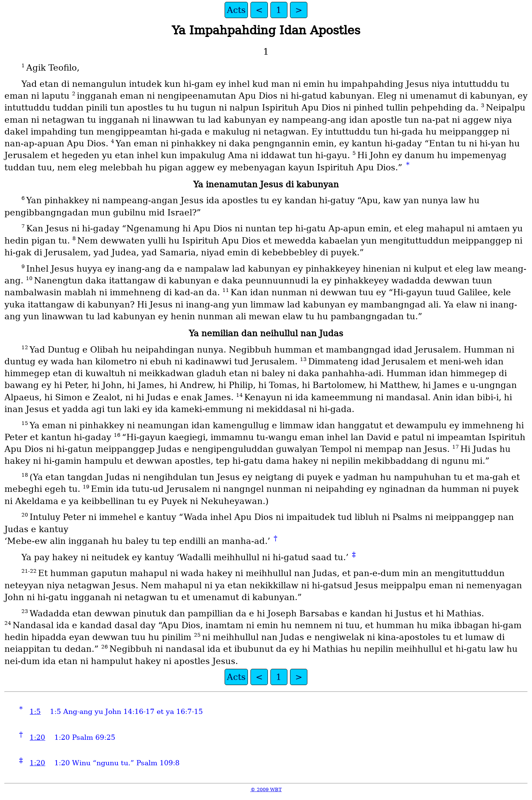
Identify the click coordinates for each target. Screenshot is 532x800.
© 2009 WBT (266, 789)
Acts (236, 10)
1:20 (37, 737)
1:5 (35, 712)
